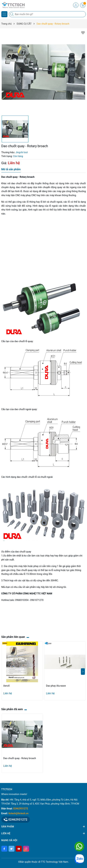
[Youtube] (19, 849)
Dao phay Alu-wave (56, 686)
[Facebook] (4, 849)
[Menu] (4, 14)
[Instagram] (26, 849)
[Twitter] (12, 849)
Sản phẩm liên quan (13, 637)
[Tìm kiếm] (12, 14)
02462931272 (21, 809)
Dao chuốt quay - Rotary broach (20, 758)
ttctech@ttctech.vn (18, 813)
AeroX (7, 686)
